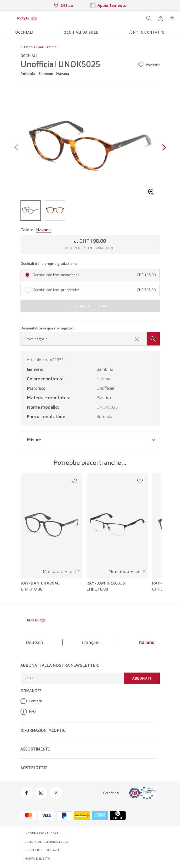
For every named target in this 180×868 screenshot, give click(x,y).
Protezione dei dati (42, 850)
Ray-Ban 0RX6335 (106, 583)
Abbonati (142, 678)
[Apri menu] (6, 18)
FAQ (28, 712)
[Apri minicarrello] (172, 18)
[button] (161, 18)
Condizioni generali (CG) (46, 842)
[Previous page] (17, 148)
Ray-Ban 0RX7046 (40, 583)
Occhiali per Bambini (41, 47)
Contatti (31, 701)
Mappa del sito (37, 859)
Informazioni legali (42, 833)
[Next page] (163, 148)
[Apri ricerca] (149, 18)
